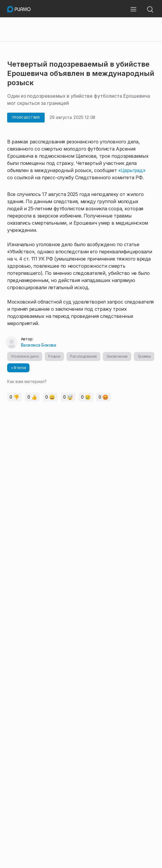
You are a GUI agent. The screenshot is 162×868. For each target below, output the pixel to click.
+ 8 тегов (18, 368)
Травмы (144, 356)
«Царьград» (132, 170)
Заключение (117, 356)
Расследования (83, 356)
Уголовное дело (25, 356)
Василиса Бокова (39, 345)
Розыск (54, 356)
